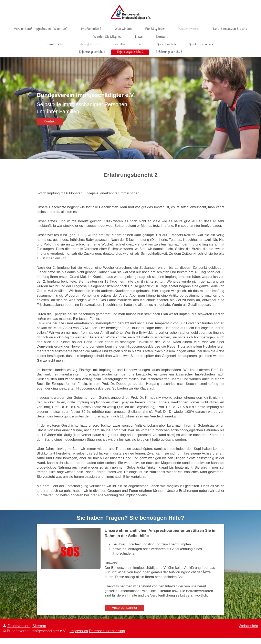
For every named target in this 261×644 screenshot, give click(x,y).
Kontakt (50, 121)
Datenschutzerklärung (107, 631)
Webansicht (248, 626)
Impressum (79, 631)
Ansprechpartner (124, 608)
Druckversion (17, 626)
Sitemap (39, 626)
